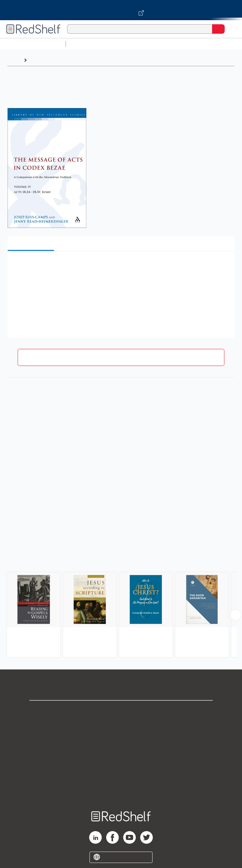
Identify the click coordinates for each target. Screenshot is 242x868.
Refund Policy (121, 766)
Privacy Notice (121, 738)
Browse (39, 60)
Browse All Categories (33, 44)
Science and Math (124, 44)
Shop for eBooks (121, 711)
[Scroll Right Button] (236, 615)
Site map (121, 794)
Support (121, 724)
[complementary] (121, 603)
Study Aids (85, 44)
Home (14, 60)
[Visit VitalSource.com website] (121, 10)
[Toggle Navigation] (231, 29)
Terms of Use (121, 752)
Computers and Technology (180, 44)
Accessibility (121, 780)
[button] (120, 266)
